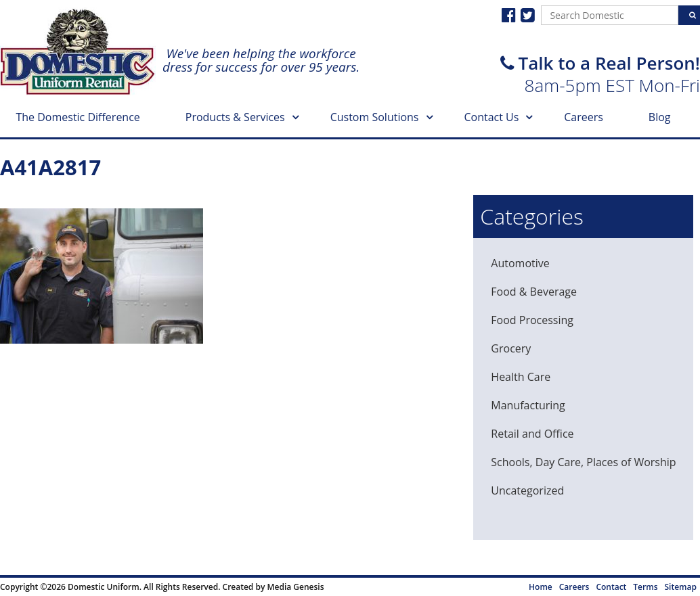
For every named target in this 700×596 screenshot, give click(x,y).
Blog (660, 117)
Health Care (521, 377)
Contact (611, 587)
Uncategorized (527, 490)
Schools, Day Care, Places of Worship (583, 462)
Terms (645, 587)
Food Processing (532, 320)
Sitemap (681, 587)
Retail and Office (532, 434)
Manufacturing (528, 405)
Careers (584, 117)
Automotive (520, 263)
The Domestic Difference (78, 117)
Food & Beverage (534, 292)
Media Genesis (295, 587)
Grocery (511, 348)
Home (541, 587)
